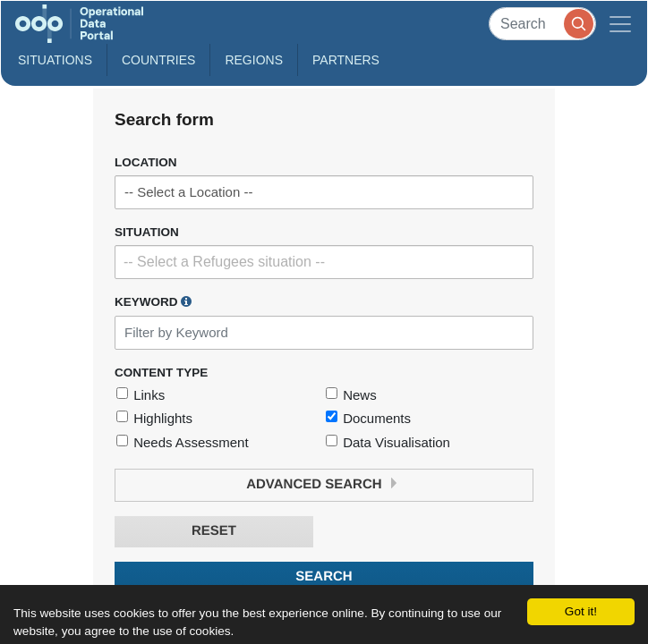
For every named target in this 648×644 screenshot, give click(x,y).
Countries (158, 60)
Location (146, 162)
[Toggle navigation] (620, 24)
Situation (147, 232)
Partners (346, 60)
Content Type (161, 373)
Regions (254, 60)
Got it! (581, 611)
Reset (214, 531)
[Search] (542, 24)
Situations (55, 60)
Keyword (153, 301)
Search (324, 576)
